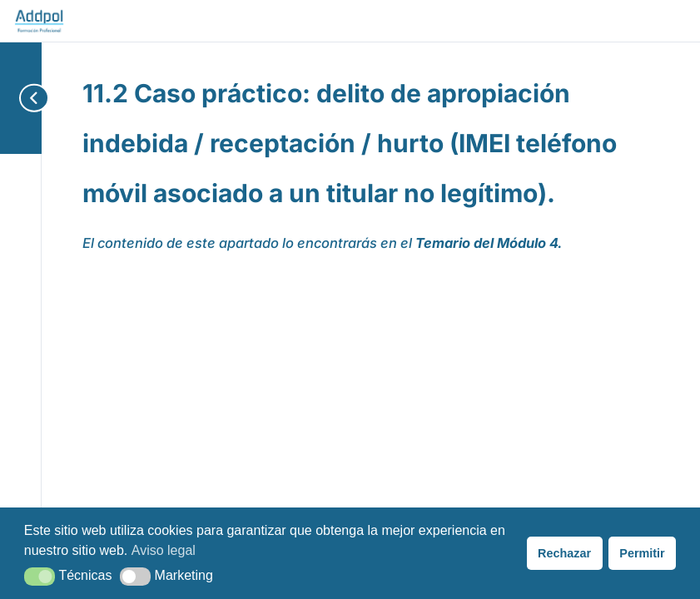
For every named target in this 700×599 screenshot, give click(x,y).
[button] (40, 577)
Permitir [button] (642, 553)
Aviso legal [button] (164, 550)
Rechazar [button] (564, 553)
